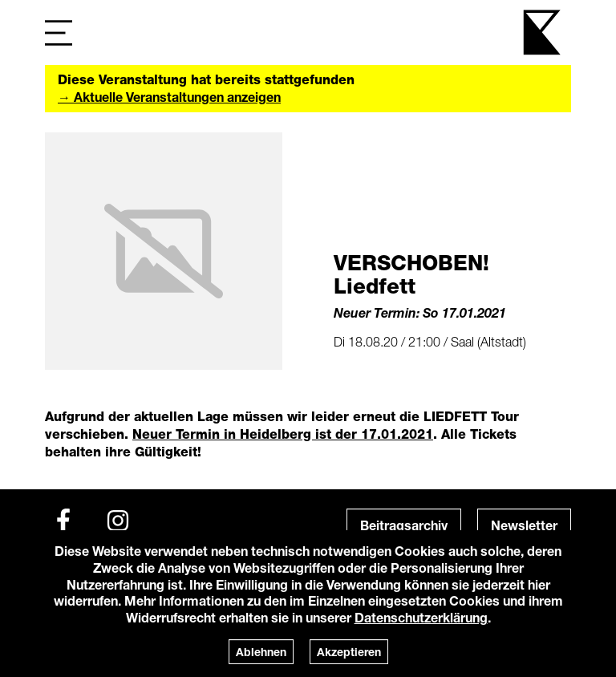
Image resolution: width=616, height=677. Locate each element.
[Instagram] (118, 521)
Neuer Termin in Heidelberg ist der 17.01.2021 (283, 434)
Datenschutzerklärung (421, 617)
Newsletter (524, 525)
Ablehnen (261, 652)
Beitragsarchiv (404, 525)
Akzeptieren (349, 652)
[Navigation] (59, 32)
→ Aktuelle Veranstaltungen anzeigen (169, 97)
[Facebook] (63, 521)
